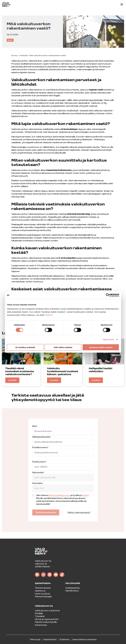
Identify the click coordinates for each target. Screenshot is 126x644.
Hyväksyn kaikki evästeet (101, 347)
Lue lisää (14, 381)
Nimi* (63, 430)
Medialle (39, 613)
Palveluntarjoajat (43, 596)
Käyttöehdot (50, 639)
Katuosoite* (63, 476)
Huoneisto (63, 487)
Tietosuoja (35, 639)
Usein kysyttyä (42, 594)
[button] (122, 4)
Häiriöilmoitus (72, 591)
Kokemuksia (41, 625)
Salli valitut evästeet (63, 347)
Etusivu (15, 55)
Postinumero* (63, 465)
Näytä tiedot (109, 339)
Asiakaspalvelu (73, 588)
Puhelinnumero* (63, 451)
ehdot (86, 495)
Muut (10, 40)
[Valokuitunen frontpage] (6, 4)
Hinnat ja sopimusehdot (47, 619)
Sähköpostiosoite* (63, 440)
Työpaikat (40, 616)
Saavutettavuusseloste (84, 639)
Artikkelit (24, 55)
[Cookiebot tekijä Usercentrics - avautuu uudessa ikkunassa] (108, 295)
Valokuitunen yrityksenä (47, 610)
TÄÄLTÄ (49, 315)
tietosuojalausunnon (60, 495)
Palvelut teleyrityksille (46, 622)
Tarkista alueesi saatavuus (43, 589)
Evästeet (64, 639)
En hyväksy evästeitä (25, 347)
